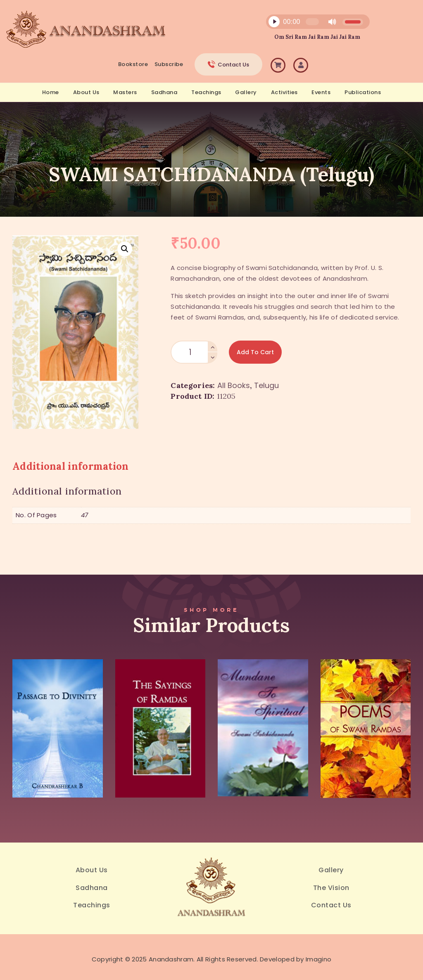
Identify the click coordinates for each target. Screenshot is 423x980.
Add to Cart (255, 352)
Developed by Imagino (296, 959)
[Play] (274, 22)
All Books (234, 385)
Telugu (266, 385)
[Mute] (332, 22)
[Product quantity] (194, 352)
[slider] (312, 22)
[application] (313, 24)
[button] (125, 249)
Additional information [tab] (71, 466)
